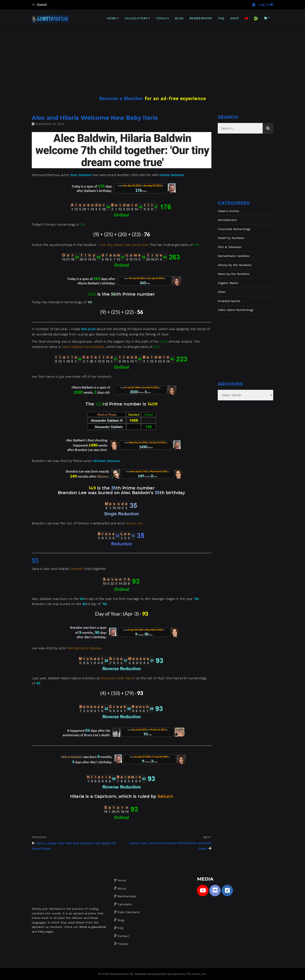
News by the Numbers (234, 274)
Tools (161, 18)
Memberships (201, 18)
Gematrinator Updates (234, 256)
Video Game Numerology (236, 310)
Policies (123, 944)
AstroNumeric (227, 220)
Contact (123, 936)
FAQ (221, 18)
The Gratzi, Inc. (196, 974)
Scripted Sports (229, 301)
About (122, 888)
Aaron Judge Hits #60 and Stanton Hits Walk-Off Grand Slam (74, 846)
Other (222, 292)
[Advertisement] (152, 57)
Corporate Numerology (234, 229)
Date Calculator (129, 912)
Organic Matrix (228, 283)
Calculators (136, 18)
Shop (235, 18)
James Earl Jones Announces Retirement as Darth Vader (170, 846)
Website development (151, 974)
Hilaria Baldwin (172, 175)
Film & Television (230, 247)
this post (88, 329)
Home (112, 18)
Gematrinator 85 (121, 974)
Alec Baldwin (81, 175)
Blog (179, 18)
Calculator (125, 904)
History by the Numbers (235, 265)
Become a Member (121, 98)
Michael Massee (107, 461)
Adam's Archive (228, 211)
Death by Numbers (231, 238)
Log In (266, 5)
